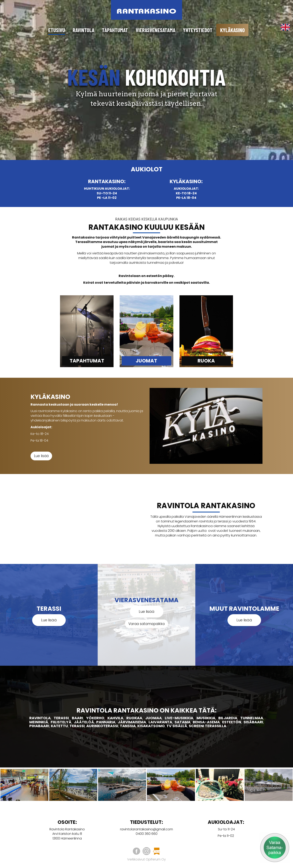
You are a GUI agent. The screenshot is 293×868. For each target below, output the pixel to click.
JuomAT (146, 361)
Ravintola (84, 30)
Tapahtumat (115, 30)
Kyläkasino (232, 30)
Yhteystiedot (198, 30)
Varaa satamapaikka (146, 624)
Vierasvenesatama (156, 30)
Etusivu (57, 30)
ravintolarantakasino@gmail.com (146, 829)
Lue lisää (41, 456)
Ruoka (206, 361)
